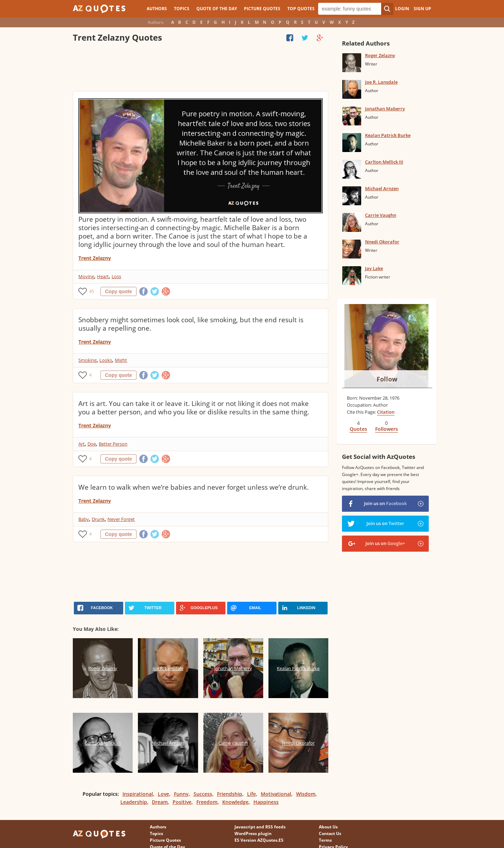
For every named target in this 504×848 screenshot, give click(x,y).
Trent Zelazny (95, 258)
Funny (181, 794)
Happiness (266, 802)
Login (402, 9)
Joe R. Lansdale (381, 82)
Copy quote (118, 291)
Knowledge (235, 802)
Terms (325, 840)
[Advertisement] (200, 68)
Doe (92, 444)
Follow (387, 379)
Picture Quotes (262, 9)
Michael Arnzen (382, 188)
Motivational (276, 794)
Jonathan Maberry (385, 109)
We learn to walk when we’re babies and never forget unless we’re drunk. (194, 487)
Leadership (134, 802)
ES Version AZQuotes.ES (259, 840)
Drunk (98, 519)
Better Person (113, 444)
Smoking (87, 360)
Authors (157, 9)
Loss (116, 276)
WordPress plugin (253, 833)
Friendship (230, 794)
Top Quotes (301, 9)
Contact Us (330, 833)
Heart (103, 276)
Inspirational (138, 794)
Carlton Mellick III (384, 162)
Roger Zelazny (380, 55)
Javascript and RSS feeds (260, 827)
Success (203, 794)
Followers (387, 429)
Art (82, 444)
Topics (182, 9)
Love (163, 794)
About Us (328, 827)
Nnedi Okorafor (382, 242)
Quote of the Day (217, 9)
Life (251, 794)
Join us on (385, 503)
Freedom (207, 802)
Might (121, 360)
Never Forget (121, 519)
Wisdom (306, 794)
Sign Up (422, 9)
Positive (182, 802)
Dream (160, 802)
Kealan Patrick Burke (388, 135)
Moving (86, 276)
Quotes (358, 429)
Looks (106, 360)
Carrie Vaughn (381, 215)
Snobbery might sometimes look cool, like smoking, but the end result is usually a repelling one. (191, 324)
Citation (386, 412)
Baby (84, 519)
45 (92, 291)
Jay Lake (374, 268)
